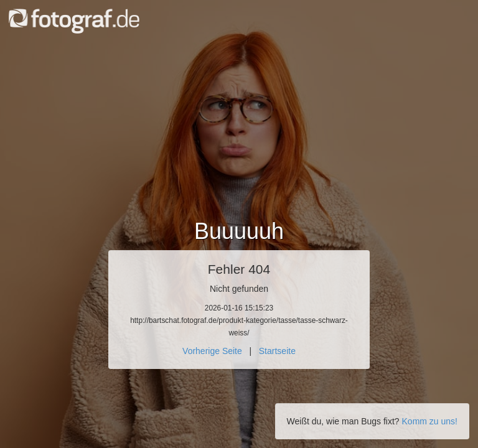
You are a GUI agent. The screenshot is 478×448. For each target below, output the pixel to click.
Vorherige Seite (212, 351)
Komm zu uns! (430, 421)
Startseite (277, 351)
